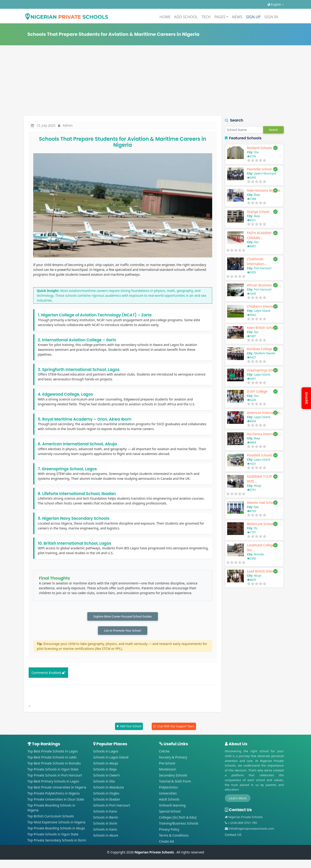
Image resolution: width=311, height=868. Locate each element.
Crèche (164, 753)
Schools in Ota (104, 783)
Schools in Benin (106, 819)
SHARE (306, 398)
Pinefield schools (260, 455)
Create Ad (166, 843)
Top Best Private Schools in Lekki (52, 759)
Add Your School (131, 728)
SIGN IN (271, 17)
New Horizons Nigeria (264, 190)
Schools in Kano (105, 813)
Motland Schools (260, 148)
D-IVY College (257, 391)
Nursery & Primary (173, 759)
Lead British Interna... (263, 571)
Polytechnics (169, 789)
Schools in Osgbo (106, 795)
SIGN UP (253, 17)
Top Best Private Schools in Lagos (53, 753)
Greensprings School (263, 370)
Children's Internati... (263, 306)
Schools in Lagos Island (111, 759)
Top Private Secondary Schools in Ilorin (57, 842)
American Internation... (265, 413)
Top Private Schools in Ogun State (53, 771)
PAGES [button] (220, 17)
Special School (170, 813)
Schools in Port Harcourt (112, 807)
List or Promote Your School (123, 631)
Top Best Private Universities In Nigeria (57, 789)
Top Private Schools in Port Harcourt (55, 777)
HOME (165, 17)
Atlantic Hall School (262, 503)
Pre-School (167, 765)
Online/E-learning (172, 807)
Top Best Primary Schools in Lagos (53, 783)
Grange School (258, 212)
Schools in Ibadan (107, 801)
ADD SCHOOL (186, 17)
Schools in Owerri (107, 777)
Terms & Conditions (174, 837)
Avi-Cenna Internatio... (264, 434)
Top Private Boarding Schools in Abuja (56, 830)
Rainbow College (260, 349)
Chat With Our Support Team (176, 728)
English (276, 4)
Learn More (238, 799)
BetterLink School (260, 524)
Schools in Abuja (106, 765)
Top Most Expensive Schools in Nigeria (56, 824)
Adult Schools (169, 801)
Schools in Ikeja (105, 771)
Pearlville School (259, 169)
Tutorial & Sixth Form (175, 783)
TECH (206, 17)
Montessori (168, 771)
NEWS (237, 17)
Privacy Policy (169, 831)
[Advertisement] (156, 81)
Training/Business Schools (179, 825)
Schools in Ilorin (105, 825)
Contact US (233, 836)
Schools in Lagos (106, 753)
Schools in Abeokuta (109, 789)
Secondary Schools (173, 777)
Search (273, 130)
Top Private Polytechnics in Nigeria (54, 795)
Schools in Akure (106, 837)
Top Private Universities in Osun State (56, 801)
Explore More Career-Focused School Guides (123, 617)
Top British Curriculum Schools (51, 818)
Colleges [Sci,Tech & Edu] (178, 819)
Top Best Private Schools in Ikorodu (54, 765)
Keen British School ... (263, 328)
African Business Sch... (264, 285)
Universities (168, 795)
